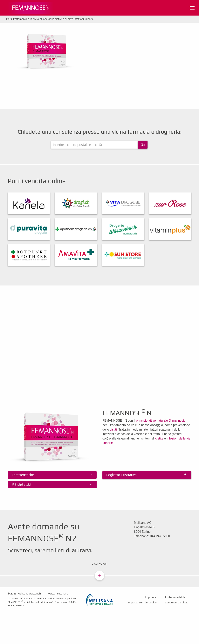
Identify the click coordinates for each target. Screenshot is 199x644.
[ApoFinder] (99, 145)
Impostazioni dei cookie (142, 602)
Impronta (151, 597)
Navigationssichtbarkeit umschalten (192, 7)
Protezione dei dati (176, 597)
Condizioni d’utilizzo (177, 602)
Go (143, 145)
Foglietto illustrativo (121, 475)
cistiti (113, 429)
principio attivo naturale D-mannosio (161, 421)
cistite (159, 438)
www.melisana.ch (58, 594)
